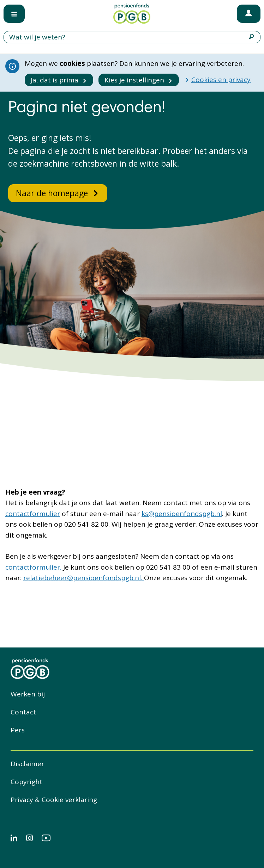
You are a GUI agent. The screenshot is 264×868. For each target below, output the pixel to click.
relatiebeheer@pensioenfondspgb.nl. (84, 578)
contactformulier (33, 514)
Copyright (26, 782)
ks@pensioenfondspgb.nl (182, 514)
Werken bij (28, 694)
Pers (18, 730)
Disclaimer (27, 764)
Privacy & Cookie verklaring (54, 800)
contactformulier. (33, 567)
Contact (23, 712)
